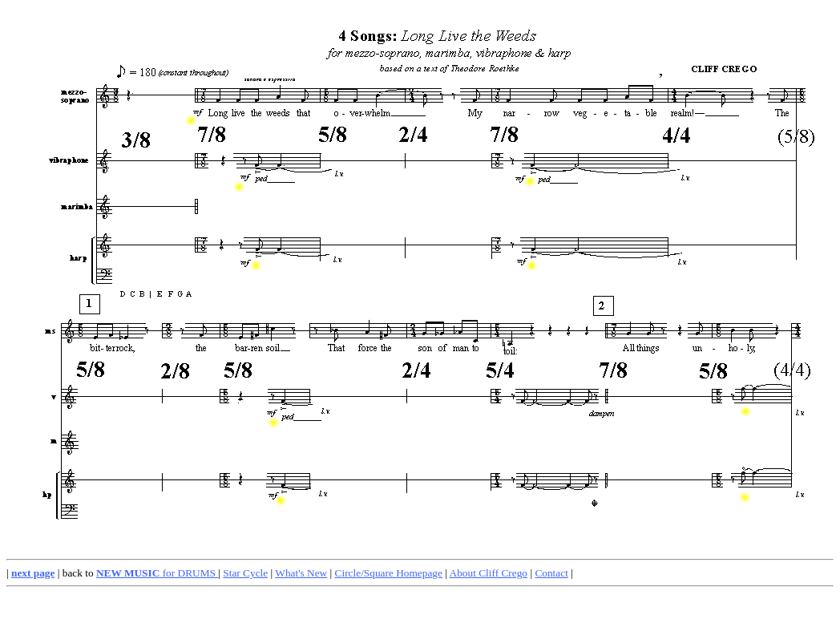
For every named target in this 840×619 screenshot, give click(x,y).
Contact (551, 573)
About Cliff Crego (489, 573)
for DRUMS (157, 573)
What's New (301, 573)
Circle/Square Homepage (389, 573)
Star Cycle (245, 573)
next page (33, 573)
